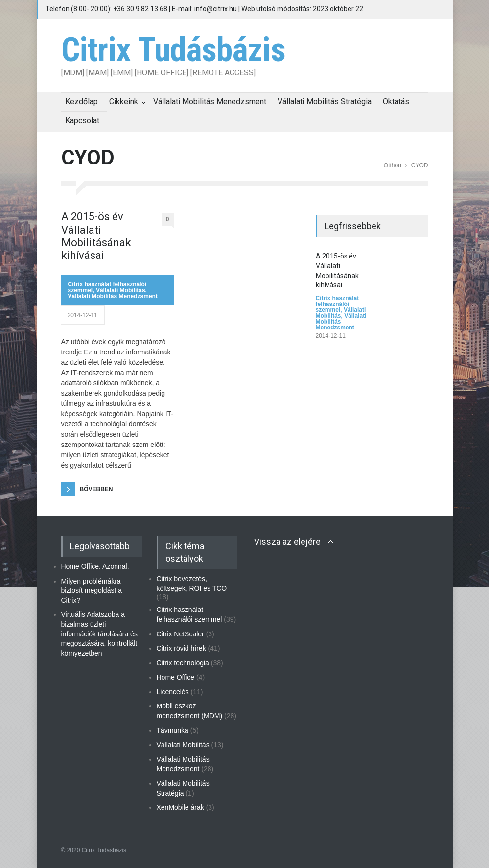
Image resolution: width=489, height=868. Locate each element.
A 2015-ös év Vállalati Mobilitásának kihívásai (96, 236)
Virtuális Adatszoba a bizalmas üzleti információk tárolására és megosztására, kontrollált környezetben (99, 633)
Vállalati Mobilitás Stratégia (325, 102)
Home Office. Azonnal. (95, 566)
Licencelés (173, 692)
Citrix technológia (183, 663)
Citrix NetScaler (180, 634)
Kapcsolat (82, 121)
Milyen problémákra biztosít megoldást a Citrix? (92, 591)
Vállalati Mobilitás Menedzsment (210, 102)
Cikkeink (124, 102)
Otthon (393, 165)
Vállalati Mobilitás (121, 290)
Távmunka (173, 730)
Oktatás (396, 102)
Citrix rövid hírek (181, 648)
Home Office (176, 677)
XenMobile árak (180, 807)
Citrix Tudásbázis (173, 50)
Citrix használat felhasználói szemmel (338, 304)
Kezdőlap (81, 102)
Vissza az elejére (287, 542)
